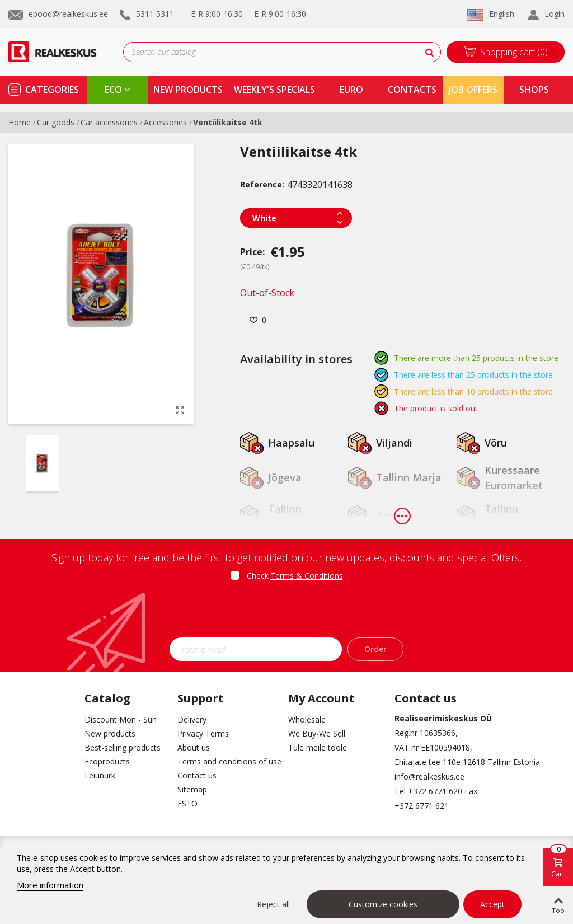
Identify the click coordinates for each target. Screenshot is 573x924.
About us (194, 747)
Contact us (197, 775)
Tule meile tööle (318, 747)
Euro (351, 90)
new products (188, 90)
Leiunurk (100, 775)
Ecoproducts (107, 761)
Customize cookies (383, 904)
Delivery (192, 719)
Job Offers (473, 90)
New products (110, 733)
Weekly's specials (274, 90)
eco (113, 90)
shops (534, 90)
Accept (492, 904)
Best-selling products (123, 747)
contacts (412, 90)
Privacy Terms (203, 733)
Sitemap (192, 789)
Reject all (273, 904)
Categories (52, 90)
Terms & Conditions (307, 576)
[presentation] (286, 613)
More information (50, 885)
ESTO (187, 803)
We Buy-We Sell (317, 733)
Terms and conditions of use (225, 761)
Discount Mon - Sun (121, 719)
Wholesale (307, 719)
